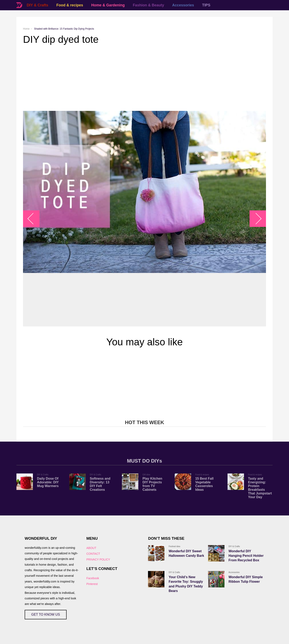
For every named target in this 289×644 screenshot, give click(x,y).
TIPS (206, 5)
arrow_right (256, 219)
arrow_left (33, 219)
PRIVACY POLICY (98, 559)
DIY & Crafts (38, 5)
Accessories (183, 5)
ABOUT (91, 548)
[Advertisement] (144, 78)
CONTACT (93, 554)
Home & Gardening (108, 5)
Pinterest (92, 584)
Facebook (93, 578)
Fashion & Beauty (148, 5)
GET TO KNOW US (46, 614)
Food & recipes (70, 5)
